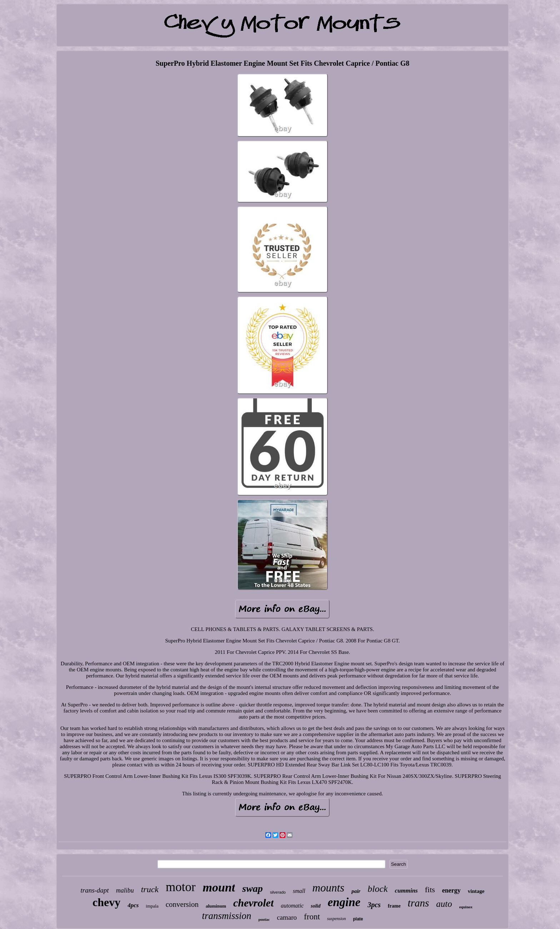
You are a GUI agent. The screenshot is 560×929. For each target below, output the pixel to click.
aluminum (216, 906)
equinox (466, 907)
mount (219, 887)
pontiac (264, 920)
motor (181, 887)
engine (344, 902)
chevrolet (253, 903)
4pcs (133, 905)
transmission (226, 916)
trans (419, 903)
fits (430, 890)
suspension (337, 919)
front (312, 917)
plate (358, 919)
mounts (329, 888)
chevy (106, 902)
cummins (406, 891)
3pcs (374, 905)
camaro (287, 917)
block (377, 889)
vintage (476, 891)
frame (394, 906)
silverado (278, 892)
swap (252, 888)
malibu (125, 890)
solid (316, 906)
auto (444, 904)
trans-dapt (94, 890)
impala (152, 906)
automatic (292, 906)
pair (356, 891)
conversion (182, 904)
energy (451, 890)
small (299, 891)
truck (150, 889)
